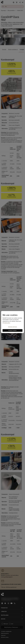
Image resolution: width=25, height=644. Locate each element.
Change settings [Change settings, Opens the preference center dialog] (12, 327)
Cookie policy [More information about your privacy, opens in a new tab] (7, 323)
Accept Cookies (12, 330)
